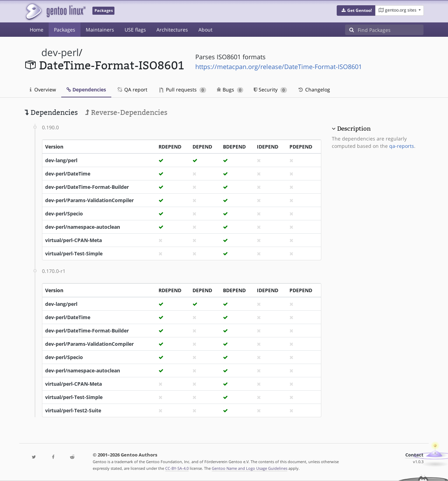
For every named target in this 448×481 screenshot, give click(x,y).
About (205, 30)
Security (270, 90)
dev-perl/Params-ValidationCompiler (89, 200)
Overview (43, 90)
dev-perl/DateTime (68, 174)
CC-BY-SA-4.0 (177, 468)
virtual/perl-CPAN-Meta (73, 240)
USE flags (135, 30)
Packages (65, 30)
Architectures (172, 30)
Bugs (230, 90)
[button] (356, 11)
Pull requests (183, 90)
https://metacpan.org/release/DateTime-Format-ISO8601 (279, 67)
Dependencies (86, 90)
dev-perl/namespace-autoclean (83, 227)
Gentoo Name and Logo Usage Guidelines (250, 468)
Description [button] (354, 129)
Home (37, 30)
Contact (414, 455)
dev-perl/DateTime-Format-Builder (87, 187)
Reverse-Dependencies (126, 112)
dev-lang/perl (61, 160)
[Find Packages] (391, 30)
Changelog (314, 90)
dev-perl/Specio (64, 214)
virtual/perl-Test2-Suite (73, 410)
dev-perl (60, 52)
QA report (132, 90)
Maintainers (100, 30)
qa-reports (402, 146)
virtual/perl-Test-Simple (74, 253)
